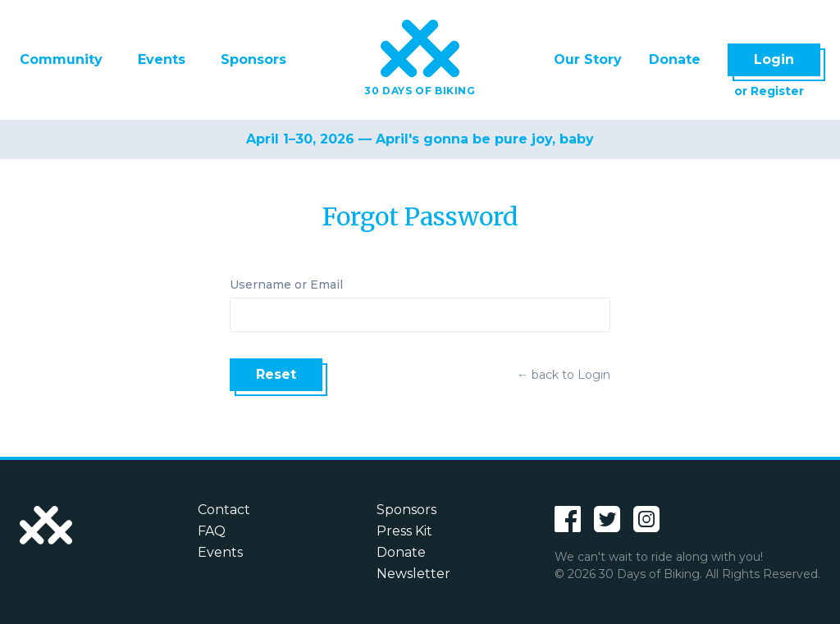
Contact (224, 510)
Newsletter (413, 574)
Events (162, 59)
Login (774, 59)
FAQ (212, 531)
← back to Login (564, 375)
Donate (675, 59)
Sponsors (253, 59)
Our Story (588, 59)
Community (61, 59)
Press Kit (404, 531)
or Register (769, 91)
